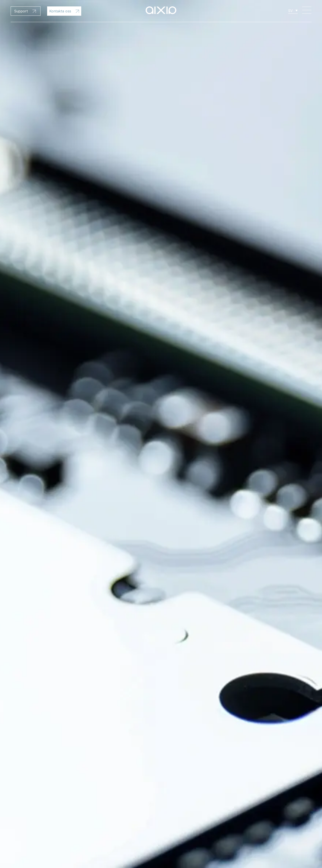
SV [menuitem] (290, 11)
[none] (293, 11)
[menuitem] (293, 11)
